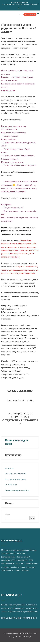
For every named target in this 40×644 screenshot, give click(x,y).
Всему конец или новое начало (15, 479)
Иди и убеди (9, 468)
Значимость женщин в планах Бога (17, 490)
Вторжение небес (11, 485)
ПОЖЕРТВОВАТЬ (30, 14)
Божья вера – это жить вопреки (16, 474)
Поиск (8, 514)
